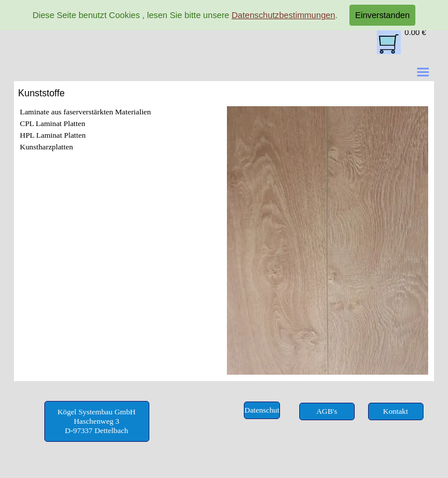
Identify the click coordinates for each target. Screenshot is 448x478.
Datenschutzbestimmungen (283, 15)
